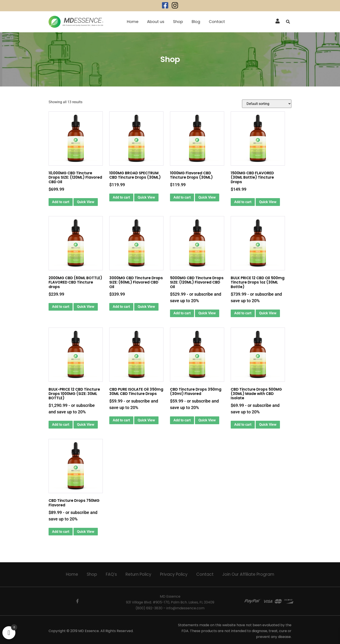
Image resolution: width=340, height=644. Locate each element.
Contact (217, 22)
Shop (178, 22)
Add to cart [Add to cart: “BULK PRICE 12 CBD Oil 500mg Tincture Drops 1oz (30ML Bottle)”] (243, 313)
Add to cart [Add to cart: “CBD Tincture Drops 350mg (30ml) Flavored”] (182, 420)
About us (156, 22)
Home (133, 22)
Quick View (86, 202)
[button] (288, 22)
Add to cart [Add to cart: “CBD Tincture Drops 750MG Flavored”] (61, 532)
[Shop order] (267, 104)
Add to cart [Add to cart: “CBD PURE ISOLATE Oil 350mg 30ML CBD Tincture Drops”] (121, 420)
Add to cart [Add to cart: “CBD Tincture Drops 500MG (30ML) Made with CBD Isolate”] (243, 425)
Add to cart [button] (61, 202)
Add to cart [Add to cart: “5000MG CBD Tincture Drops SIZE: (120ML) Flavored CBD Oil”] (182, 313)
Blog (196, 22)
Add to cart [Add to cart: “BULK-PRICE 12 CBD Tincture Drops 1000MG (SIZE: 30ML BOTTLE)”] (61, 425)
